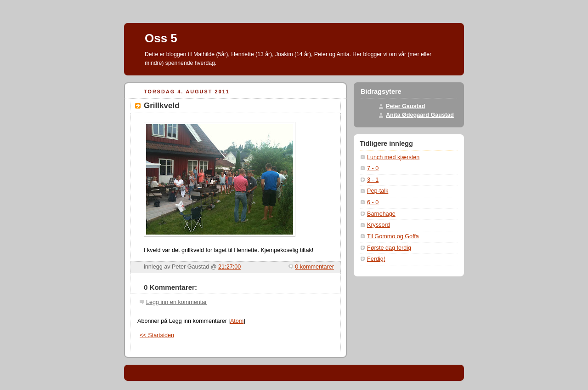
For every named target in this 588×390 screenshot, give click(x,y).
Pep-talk (378, 191)
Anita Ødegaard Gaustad (420, 115)
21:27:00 (229, 267)
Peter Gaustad (406, 106)
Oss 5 (161, 38)
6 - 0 (373, 202)
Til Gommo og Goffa (393, 236)
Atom (237, 321)
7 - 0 (373, 168)
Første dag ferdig (389, 248)
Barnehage (381, 214)
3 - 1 (373, 180)
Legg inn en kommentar (176, 302)
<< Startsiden (157, 335)
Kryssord (379, 225)
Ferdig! (376, 259)
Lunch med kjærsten (393, 157)
